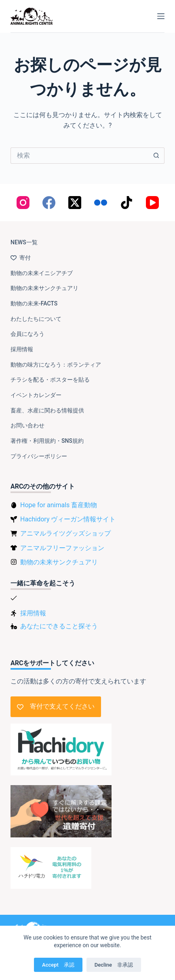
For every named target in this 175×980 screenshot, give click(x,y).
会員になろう (27, 334)
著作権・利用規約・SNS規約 (47, 441)
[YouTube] (152, 203)
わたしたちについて (36, 319)
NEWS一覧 (24, 242)
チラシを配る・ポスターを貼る (50, 380)
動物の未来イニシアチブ (42, 273)
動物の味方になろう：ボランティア (56, 365)
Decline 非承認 (114, 965)
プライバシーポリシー (39, 456)
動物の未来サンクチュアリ (44, 288)
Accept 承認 (58, 965)
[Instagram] (23, 203)
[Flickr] (101, 203)
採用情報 (22, 349)
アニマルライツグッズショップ (65, 533)
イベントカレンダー (36, 395)
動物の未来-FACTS (34, 303)
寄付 (21, 258)
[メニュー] (161, 16)
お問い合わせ (27, 425)
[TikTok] (127, 203)
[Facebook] (49, 203)
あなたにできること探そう (59, 626)
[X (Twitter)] (75, 203)
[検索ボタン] (156, 156)
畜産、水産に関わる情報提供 (47, 410)
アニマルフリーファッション (62, 548)
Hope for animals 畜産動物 (59, 505)
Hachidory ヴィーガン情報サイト (68, 519)
